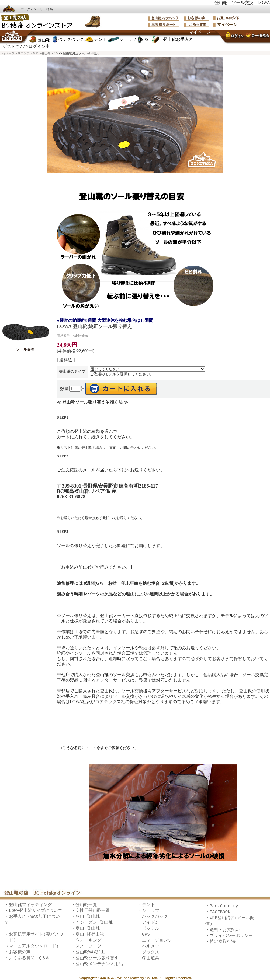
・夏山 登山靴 (85, 929)
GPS (145, 40)
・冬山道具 (148, 958)
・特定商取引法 (220, 942)
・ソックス (148, 952)
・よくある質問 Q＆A (27, 958)
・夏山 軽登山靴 (88, 935)
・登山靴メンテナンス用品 (97, 964)
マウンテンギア (28, 53)
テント (100, 40)
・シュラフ (148, 911)
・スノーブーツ (86, 946)
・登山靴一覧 (84, 905)
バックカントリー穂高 (37, 9)
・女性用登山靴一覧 (91, 911)
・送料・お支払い (223, 930)
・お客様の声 (18, 952)
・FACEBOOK (218, 912)
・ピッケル (148, 929)
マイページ (200, 33)
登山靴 (44, 40)
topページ (8, 53)
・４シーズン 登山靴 (92, 923)
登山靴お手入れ (178, 40)
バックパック (71, 40)
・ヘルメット (151, 946)
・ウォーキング (86, 940)
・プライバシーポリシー (229, 936)
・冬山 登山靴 (85, 917)
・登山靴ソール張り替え (95, 958)
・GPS (144, 935)
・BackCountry (222, 906)
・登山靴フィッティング (28, 905)
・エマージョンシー (157, 940)
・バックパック (153, 917)
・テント (146, 905)
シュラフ (128, 40)
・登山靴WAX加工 (88, 952)
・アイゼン (148, 923)
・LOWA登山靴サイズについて (33, 911)
